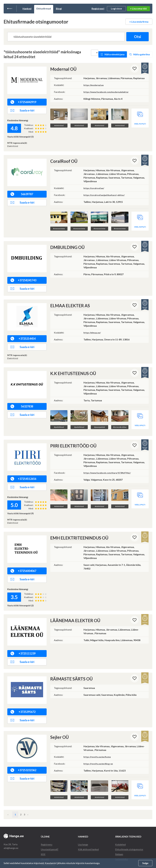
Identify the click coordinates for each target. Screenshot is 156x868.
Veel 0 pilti (140, 413)
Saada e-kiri (22, 110)
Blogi (74, 8)
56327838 (22, 400)
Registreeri (98, 8)
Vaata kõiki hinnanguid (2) (20, 593)
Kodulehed (121, 825)
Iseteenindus (122, 840)
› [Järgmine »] (38, 796)
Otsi (136, 37)
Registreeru (47, 825)
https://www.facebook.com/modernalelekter (109, 92)
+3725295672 (23, 699)
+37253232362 (23, 758)
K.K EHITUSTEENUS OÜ (71, 367)
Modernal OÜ (62, 69)
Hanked (42, 8)
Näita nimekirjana (114, 54)
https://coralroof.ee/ (95, 188)
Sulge (145, 863)
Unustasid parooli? (51, 830)
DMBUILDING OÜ (65, 241)
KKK (43, 835)
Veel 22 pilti (140, 777)
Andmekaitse (48, 850)
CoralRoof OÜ (62, 161)
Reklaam (120, 835)
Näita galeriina (142, 54)
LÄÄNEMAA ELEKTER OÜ (72, 608)
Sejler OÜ (58, 725)
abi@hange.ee (11, 829)
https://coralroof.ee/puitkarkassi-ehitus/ (107, 195)
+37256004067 (23, 558)
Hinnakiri (46, 840)
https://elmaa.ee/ (93, 326)
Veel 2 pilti (140, 486)
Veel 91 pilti (140, 118)
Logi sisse (116, 8)
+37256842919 (23, 102)
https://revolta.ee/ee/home (99, 744)
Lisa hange (83, 825)
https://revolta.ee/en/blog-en (100, 751)
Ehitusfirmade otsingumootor (131, 830)
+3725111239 (23, 641)
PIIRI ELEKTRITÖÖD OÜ (71, 433)
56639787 (22, 194)
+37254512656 (23, 466)
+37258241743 (23, 274)
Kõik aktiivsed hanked (90, 830)
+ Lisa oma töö (138, 8)
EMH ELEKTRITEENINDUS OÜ (76, 525)
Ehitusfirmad (59, 8)
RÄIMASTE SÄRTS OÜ (69, 666)
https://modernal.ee (95, 85)
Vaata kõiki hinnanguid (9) (20, 501)
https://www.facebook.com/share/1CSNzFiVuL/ (111, 460)
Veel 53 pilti (140, 221)
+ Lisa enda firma (139, 22)
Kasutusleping (48, 845)
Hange (17, 9)
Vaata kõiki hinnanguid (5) (20, 137)
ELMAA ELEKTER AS (68, 299)
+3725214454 (23, 332)
